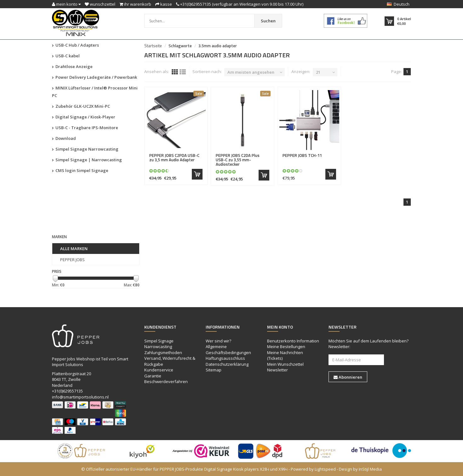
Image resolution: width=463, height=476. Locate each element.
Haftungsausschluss (225, 358)
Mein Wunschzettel (285, 364)
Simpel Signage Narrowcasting (85, 149)
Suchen (268, 21)
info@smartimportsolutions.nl (80, 397)
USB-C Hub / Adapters (75, 45)
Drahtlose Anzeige (72, 66)
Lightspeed (325, 469)
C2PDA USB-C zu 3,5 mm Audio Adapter (174, 158)
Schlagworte (180, 46)
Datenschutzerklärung (227, 364)
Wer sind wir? (218, 341)
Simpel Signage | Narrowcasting (87, 160)
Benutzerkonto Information (293, 341)
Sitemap (214, 370)
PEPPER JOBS (72, 260)
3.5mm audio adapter (218, 46)
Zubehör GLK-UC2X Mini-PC (81, 106)
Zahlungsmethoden (163, 353)
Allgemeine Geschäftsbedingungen (228, 350)
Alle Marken (74, 249)
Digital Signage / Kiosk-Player (84, 117)
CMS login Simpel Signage (80, 170)
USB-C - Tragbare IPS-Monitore (85, 128)
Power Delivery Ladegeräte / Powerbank (94, 77)
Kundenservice (159, 370)
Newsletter (277, 370)
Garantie (153, 376)
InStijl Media (370, 469)
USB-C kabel (66, 56)
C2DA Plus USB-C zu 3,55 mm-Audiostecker (238, 160)
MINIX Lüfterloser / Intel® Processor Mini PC (95, 92)
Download (64, 138)
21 (318, 72)
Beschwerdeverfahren (166, 381)
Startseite (153, 46)
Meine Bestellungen (286, 347)
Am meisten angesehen (251, 72)
